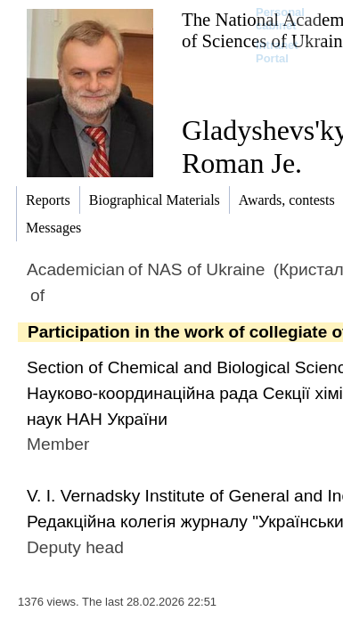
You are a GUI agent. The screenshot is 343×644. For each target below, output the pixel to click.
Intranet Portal (277, 52)
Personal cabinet (280, 19)
